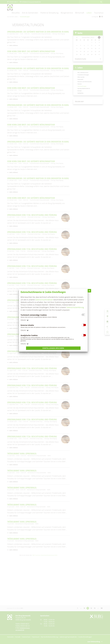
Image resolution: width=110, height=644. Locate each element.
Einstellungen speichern (53, 348)
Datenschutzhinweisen (44, 299)
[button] (89, 291)
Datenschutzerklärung (75, 307)
